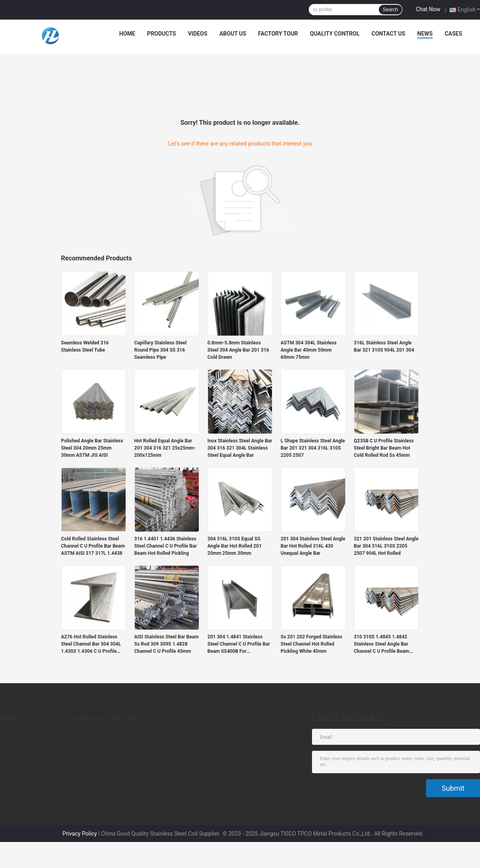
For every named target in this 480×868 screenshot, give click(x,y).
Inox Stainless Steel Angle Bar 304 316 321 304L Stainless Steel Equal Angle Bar (240, 448)
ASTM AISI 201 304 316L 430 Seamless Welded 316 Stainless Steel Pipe (246, 748)
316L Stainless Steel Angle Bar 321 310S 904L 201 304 (384, 346)
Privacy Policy (80, 834)
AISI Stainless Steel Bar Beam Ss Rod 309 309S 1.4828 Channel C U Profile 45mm (167, 644)
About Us (233, 34)
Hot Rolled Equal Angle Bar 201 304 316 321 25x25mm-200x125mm (165, 448)
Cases (454, 34)
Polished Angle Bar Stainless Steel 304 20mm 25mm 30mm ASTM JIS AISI (92, 448)
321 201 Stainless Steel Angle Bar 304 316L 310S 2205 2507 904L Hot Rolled (386, 546)
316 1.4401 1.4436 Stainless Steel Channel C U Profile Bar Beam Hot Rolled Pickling (166, 546)
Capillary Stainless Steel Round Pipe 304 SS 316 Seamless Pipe (161, 350)
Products (162, 34)
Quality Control (335, 34)
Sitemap (10, 790)
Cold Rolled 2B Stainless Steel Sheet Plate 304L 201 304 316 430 (129, 777)
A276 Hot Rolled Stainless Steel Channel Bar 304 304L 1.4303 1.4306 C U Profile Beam (91, 644)
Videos (198, 34)
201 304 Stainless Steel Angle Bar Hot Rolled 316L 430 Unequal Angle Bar (313, 546)
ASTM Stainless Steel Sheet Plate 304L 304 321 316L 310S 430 (125, 737)
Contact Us (388, 34)
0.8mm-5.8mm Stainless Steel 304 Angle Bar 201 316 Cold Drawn (238, 350)
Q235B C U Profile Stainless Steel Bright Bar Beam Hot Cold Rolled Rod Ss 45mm (384, 448)
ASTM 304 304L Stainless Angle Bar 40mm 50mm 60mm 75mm (309, 350)
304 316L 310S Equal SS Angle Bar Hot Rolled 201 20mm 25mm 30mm (235, 546)
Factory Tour (278, 34)
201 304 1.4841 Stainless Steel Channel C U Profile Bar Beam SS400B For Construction (239, 644)
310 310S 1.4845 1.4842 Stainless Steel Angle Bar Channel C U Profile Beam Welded (382, 644)
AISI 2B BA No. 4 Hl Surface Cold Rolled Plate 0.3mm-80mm (126, 757)
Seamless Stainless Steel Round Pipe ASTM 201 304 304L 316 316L (243, 728)
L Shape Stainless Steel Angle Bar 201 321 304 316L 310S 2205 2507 (313, 448)
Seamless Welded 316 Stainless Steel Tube (85, 346)
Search (390, 10)
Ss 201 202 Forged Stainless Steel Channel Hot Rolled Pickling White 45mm (312, 644)
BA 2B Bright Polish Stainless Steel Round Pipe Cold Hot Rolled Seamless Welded (249, 768)
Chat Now (428, 9)
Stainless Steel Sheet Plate (106, 718)
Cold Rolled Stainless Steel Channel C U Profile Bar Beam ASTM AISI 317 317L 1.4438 (93, 546)
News (425, 34)
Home (127, 34)
